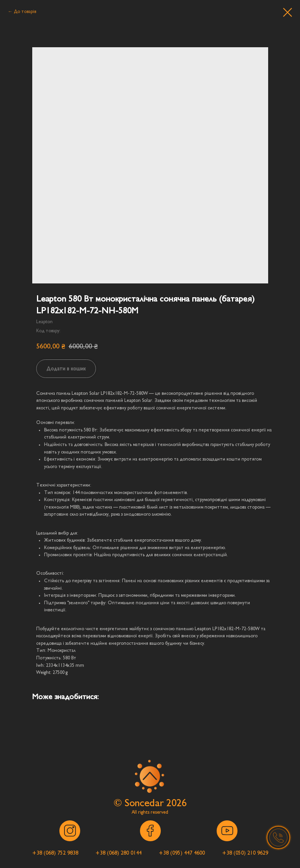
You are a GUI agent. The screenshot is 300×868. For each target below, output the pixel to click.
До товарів (25, 11)
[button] (278, 838)
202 (174, 803)
